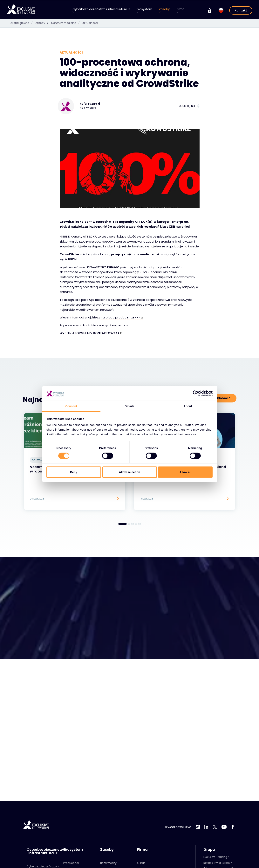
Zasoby (164, 10)
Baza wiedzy (108, 863)
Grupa (209, 850)
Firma (181, 10)
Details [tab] (130, 406)
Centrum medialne (67, 23)
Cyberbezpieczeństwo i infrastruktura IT (101, 10)
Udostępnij (189, 106)
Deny (74, 472)
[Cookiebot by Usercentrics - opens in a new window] (196, 393)
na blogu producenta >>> (120, 317)
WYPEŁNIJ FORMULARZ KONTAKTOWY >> (90, 333)
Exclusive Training (215, 857)
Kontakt (241, 10)
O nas (141, 863)
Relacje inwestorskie (217, 863)
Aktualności (91, 23)
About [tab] (188, 406)
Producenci (71, 863)
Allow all (185, 472)
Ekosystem (144, 10)
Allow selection (129, 472)
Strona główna (22, 23)
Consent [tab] (71, 406)
